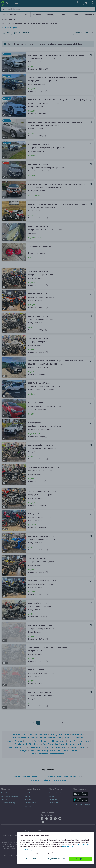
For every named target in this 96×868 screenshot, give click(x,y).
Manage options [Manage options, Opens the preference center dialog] (33, 859)
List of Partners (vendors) (29, 850)
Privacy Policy (68, 846)
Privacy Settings (83, 844)
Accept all (80, 859)
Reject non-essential (57, 859)
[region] (56, 848)
